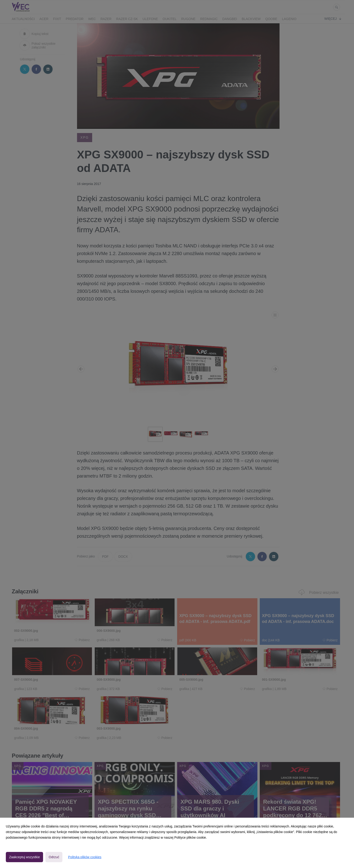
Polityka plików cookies (85, 857)
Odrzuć (54, 857)
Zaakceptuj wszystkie (24, 857)
